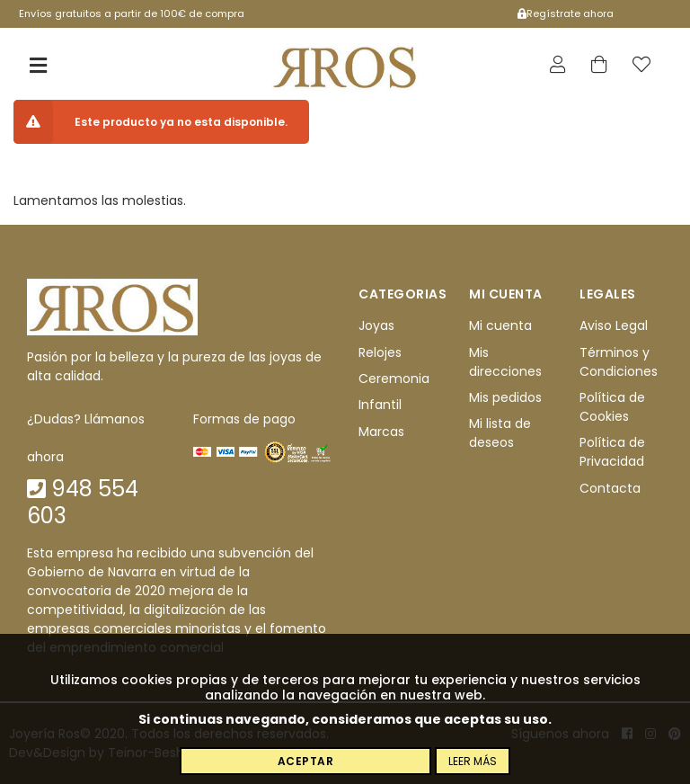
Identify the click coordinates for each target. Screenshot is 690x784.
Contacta (610, 488)
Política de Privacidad (612, 452)
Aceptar (306, 761)
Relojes (380, 352)
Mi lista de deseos (500, 433)
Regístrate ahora (566, 13)
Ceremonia (394, 379)
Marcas (381, 432)
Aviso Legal (614, 325)
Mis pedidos (505, 397)
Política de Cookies (612, 407)
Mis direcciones (505, 362)
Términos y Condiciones (619, 362)
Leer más (473, 761)
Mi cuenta (500, 325)
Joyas (376, 325)
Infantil (380, 405)
